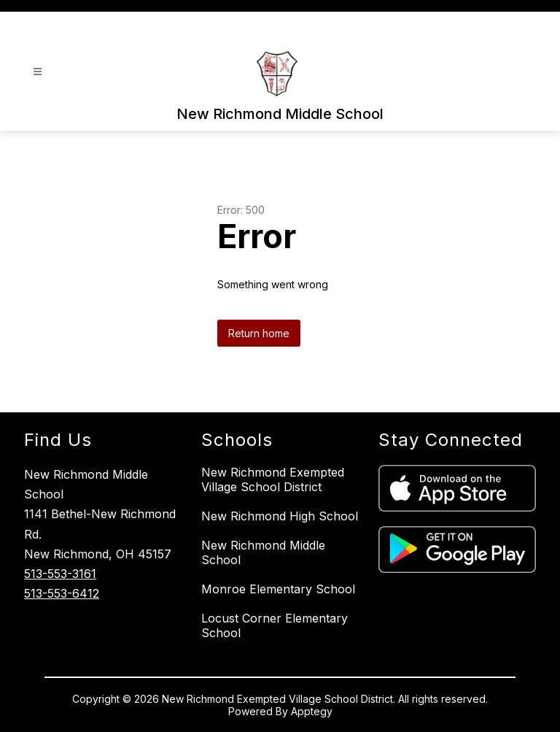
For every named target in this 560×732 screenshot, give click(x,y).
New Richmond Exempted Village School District (273, 479)
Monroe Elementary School (278, 589)
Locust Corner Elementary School (275, 625)
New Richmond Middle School (263, 552)
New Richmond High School (280, 516)
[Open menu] (38, 72)
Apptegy (312, 711)
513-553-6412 (62, 593)
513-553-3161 (60, 574)
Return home (259, 333)
